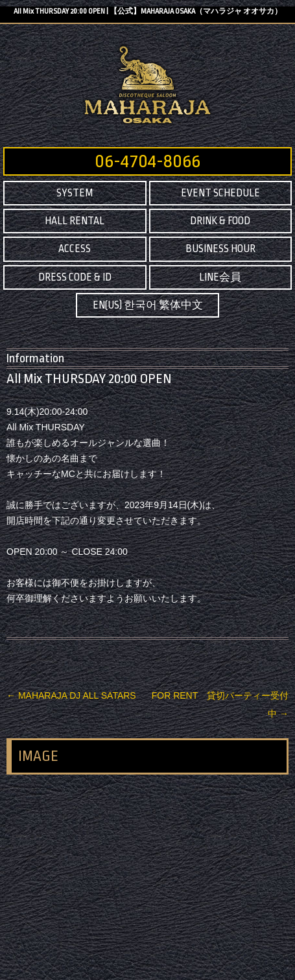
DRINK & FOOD (220, 221)
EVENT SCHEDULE (220, 193)
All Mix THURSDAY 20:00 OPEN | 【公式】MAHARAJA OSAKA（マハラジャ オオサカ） (148, 11)
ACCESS (75, 249)
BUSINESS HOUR (220, 249)
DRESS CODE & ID (75, 277)
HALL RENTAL (75, 221)
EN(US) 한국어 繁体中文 (148, 305)
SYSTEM (75, 193)
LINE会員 (220, 277)
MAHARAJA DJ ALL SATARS (71, 695)
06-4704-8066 (147, 161)
